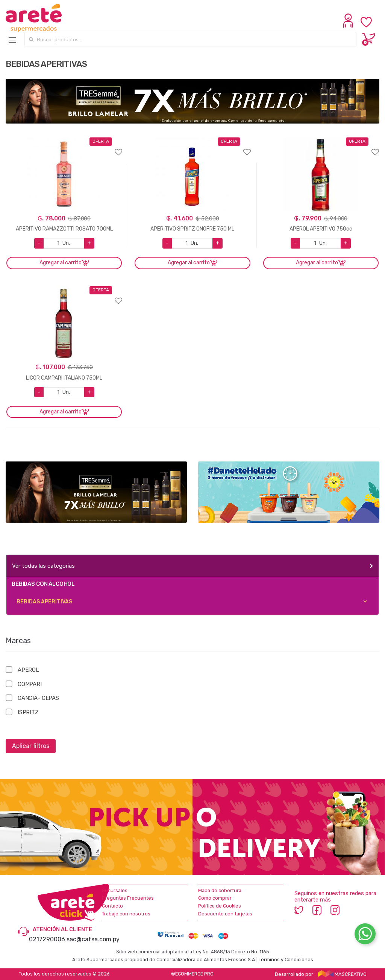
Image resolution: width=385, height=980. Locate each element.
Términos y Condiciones (286, 960)
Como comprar (215, 898)
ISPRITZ (28, 712)
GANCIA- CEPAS (38, 698)
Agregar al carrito (61, 263)
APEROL (28, 670)
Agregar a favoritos (64, 147)
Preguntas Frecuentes (128, 898)
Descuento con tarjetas (225, 914)
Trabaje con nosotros (126, 914)
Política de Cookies (220, 906)
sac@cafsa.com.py (93, 939)
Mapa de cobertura (220, 890)
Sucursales (115, 890)
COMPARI (30, 684)
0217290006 (47, 939)
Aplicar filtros (31, 746)
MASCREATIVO (342, 974)
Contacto (112, 906)
